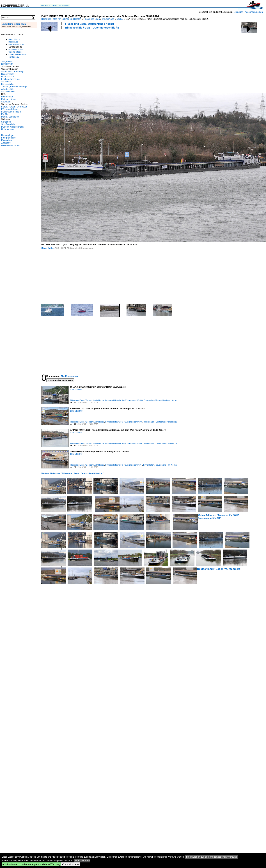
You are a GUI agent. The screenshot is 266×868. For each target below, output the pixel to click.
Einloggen (238, 12)
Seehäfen (6, 102)
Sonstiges (6, 122)
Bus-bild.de (13, 42)
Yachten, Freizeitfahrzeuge (14, 87)
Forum (44, 6)
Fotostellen (7, 140)
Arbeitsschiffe (8, 89)
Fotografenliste (8, 138)
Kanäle (5, 114)
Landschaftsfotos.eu (17, 54)
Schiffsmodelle (8, 124)
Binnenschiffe (8, 74)
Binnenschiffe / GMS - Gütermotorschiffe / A (124, 422)
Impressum (64, 6)
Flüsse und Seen (92, 19)
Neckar (120, 19)
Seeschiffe (6, 82)
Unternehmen (8, 129)
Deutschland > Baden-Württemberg (219, 569)
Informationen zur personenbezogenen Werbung (211, 857)
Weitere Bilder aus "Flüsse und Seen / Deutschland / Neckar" (73, 473)
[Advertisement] (89, 61)
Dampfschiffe (8, 77)
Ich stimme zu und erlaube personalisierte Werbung (31, 864)
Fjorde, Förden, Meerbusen (14, 107)
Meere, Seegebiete (10, 117)
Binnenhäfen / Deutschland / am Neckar (161, 400)
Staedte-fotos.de (15, 52)
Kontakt (53, 6)
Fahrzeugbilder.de (16, 44)
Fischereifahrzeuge (10, 79)
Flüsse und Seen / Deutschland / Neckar (90, 24)
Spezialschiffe (8, 92)
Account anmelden (254, 12)
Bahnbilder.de (14, 39)
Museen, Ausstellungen (12, 127)
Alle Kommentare (69, 376)
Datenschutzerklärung (11, 145)
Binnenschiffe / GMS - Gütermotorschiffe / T (124, 465)
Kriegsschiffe (7, 84)
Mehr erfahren (82, 861)
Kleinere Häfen (8, 99)
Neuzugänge (7, 135)
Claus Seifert (48, 248)
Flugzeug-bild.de (16, 49)
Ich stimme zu (71, 864)
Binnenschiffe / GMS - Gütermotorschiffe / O (124, 400)
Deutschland (108, 19)
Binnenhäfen (7, 97)
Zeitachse (6, 143)
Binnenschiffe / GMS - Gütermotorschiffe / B (92, 28)
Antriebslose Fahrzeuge (13, 72)
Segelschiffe (7, 64)
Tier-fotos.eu (14, 57)
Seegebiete (7, 62)
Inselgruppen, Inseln (11, 112)
